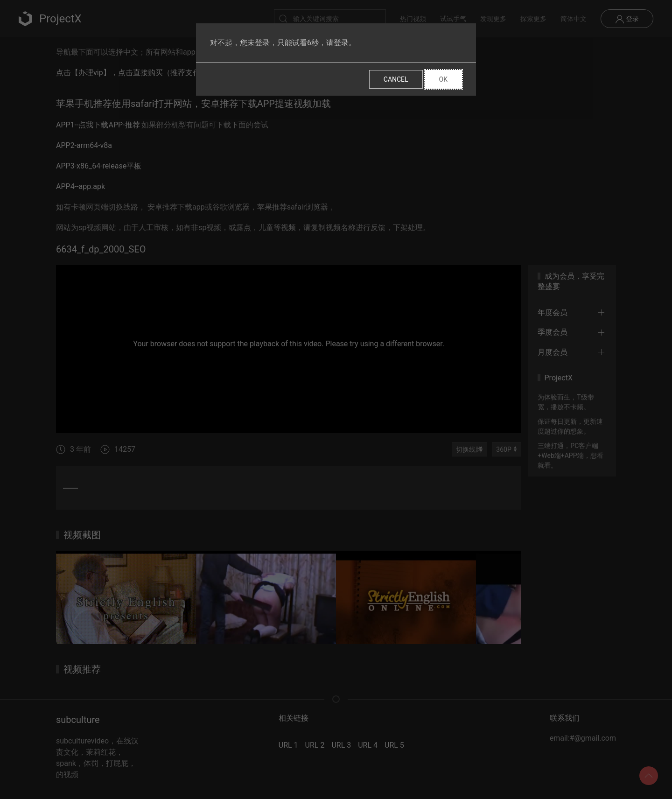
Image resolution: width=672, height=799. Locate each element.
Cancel (396, 79)
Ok (443, 79)
